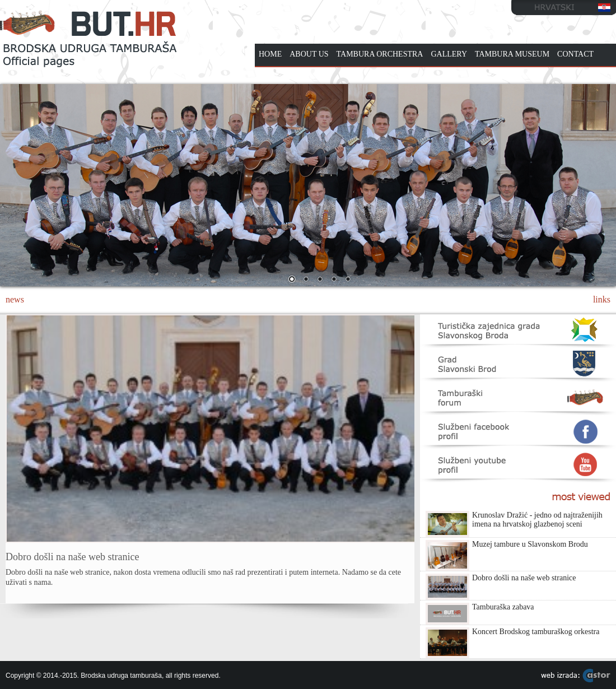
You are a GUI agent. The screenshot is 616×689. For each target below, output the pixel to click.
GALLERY (449, 54)
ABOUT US (309, 54)
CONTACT (575, 54)
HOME (270, 54)
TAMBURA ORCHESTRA (380, 54)
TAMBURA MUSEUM (512, 54)
